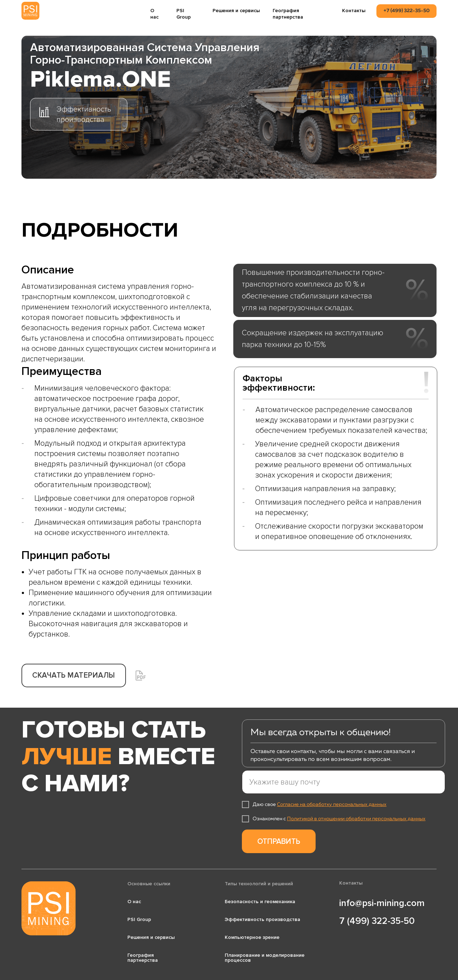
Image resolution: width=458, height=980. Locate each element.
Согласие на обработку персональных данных (332, 805)
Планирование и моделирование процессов (265, 958)
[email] (343, 782)
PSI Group (184, 14)
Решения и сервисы (236, 11)
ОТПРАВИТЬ (279, 842)
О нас (154, 14)
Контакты (354, 11)
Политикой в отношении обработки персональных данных (356, 819)
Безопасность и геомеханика (260, 902)
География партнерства (288, 14)
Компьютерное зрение (252, 937)
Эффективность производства (262, 919)
